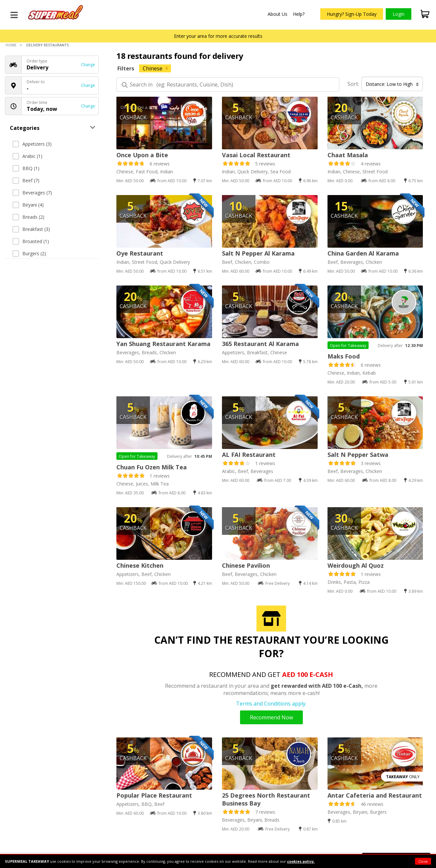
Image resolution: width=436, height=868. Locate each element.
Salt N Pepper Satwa (358, 455)
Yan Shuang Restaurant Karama (163, 344)
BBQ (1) (26, 168)
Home (11, 45)
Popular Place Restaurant (154, 795)
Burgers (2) (29, 253)
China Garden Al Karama (363, 253)
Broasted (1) (31, 241)
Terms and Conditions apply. (271, 704)
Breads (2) (28, 217)
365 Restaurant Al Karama (260, 344)
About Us (278, 14)
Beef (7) (26, 180)
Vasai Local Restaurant (256, 155)
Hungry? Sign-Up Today (352, 14)
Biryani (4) (28, 205)
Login (399, 14)
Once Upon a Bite (142, 155)
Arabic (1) (27, 156)
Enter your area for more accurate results (218, 36)
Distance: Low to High (392, 84)
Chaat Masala (348, 155)
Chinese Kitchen (140, 565)
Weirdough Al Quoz (356, 565)
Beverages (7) (32, 193)
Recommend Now (271, 717)
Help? (299, 14)
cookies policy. (301, 861)
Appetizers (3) (32, 144)
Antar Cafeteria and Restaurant (375, 795)
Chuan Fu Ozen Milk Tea (152, 467)
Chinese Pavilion (246, 565)
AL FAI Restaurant (249, 455)
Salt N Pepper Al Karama (258, 253)
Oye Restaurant (140, 253)
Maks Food (344, 356)
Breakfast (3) (31, 229)
